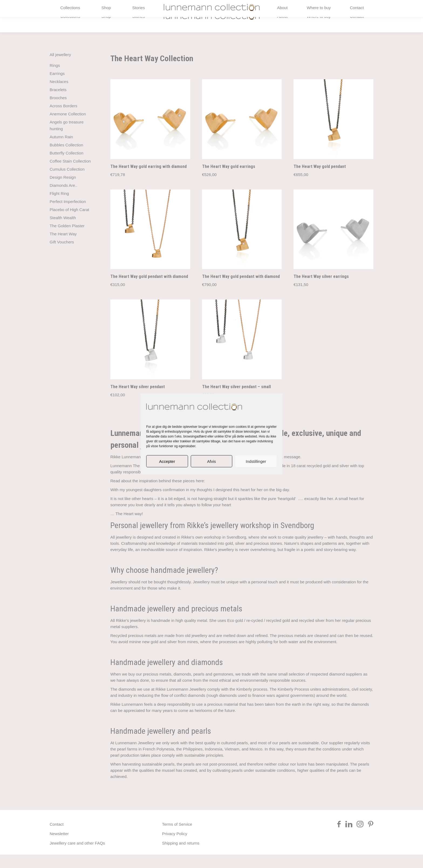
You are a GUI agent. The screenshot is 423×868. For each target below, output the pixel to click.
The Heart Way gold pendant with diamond (149, 290)
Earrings (57, 87)
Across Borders (64, 119)
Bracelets (58, 103)
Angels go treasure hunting (67, 139)
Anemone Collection (68, 127)
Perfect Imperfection (68, 215)
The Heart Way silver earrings (321, 290)
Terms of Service (177, 838)
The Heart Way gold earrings (229, 180)
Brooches (58, 111)
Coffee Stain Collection (70, 175)
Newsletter (59, 847)
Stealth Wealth (63, 231)
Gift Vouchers (62, 255)
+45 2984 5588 (67, 7)
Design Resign (63, 191)
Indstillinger (256, 461)
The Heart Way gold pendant (320, 180)
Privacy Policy (175, 847)
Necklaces (59, 95)
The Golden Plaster (67, 239)
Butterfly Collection (66, 166)
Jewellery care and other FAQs (77, 857)
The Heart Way (63, 247)
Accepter (167, 461)
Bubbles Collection (66, 158)
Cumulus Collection (67, 183)
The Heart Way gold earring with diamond (149, 180)
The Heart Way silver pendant (138, 400)
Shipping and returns (181, 857)
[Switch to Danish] (348, 7)
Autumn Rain (61, 150)
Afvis (212, 461)
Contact (57, 838)
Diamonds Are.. (64, 199)
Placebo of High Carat (69, 223)
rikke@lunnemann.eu (317, 7)
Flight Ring (59, 207)
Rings (55, 79)
